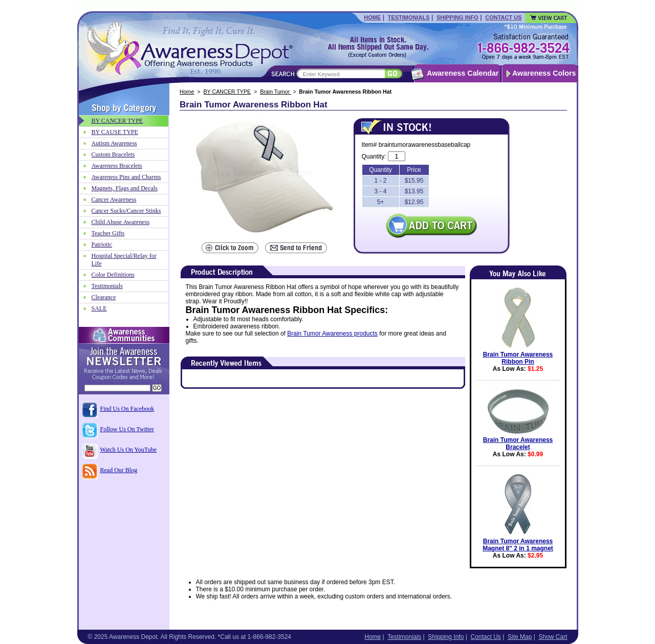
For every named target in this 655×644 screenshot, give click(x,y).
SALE (99, 308)
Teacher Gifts (108, 233)
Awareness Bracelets (117, 166)
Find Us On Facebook (127, 409)
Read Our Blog (119, 470)
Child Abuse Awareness (121, 222)
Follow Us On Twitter (127, 429)
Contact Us (503, 17)
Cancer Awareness (114, 199)
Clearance (104, 297)
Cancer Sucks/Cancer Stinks (126, 211)
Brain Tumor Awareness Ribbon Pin (518, 358)
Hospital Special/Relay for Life (124, 260)
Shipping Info (457, 17)
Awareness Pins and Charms (126, 177)
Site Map (520, 637)
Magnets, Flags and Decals (125, 188)
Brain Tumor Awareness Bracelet (518, 443)
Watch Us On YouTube (129, 450)
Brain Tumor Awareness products (332, 334)
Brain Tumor (276, 92)
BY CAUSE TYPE (115, 132)
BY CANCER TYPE (227, 92)
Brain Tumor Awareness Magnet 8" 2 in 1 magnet (518, 545)
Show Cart (553, 637)
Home (372, 17)
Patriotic (102, 245)
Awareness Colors (544, 73)
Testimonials (409, 17)
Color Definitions (113, 275)
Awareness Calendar (463, 73)
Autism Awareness (114, 143)
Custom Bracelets (113, 154)
